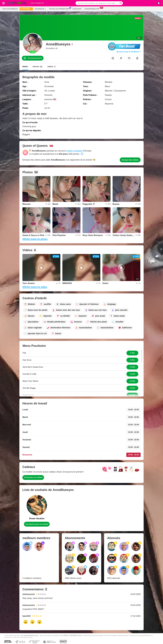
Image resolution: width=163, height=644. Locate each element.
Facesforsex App (93, 9)
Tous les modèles (10, 9)
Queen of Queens (74, 151)
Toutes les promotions (60, 9)
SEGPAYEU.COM (76, 635)
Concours (77, 9)
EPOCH (66, 635)
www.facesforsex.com (31, 635)
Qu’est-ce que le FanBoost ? (129, 52)
